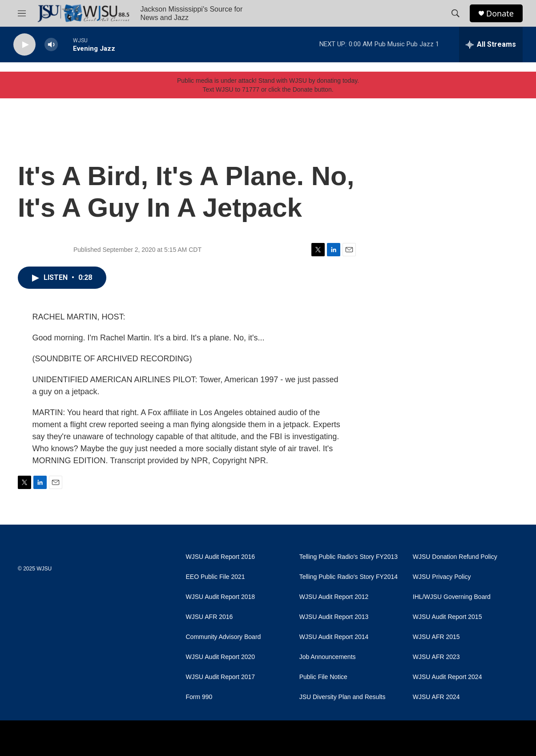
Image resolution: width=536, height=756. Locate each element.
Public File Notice (323, 677)
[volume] (51, 45)
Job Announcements (328, 657)
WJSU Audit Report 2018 (221, 597)
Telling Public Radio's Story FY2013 (349, 557)
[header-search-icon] (455, 13)
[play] (24, 45)
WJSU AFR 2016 (210, 617)
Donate (500, 14)
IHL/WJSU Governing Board (452, 597)
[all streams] (491, 44)
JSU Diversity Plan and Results (343, 697)
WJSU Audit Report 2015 (447, 617)
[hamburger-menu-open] (22, 13)
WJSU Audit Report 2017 (221, 677)
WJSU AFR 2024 (436, 697)
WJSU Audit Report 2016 (221, 557)
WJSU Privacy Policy (442, 577)
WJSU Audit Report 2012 (334, 597)
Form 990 (199, 697)
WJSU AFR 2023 (436, 657)
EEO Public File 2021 (216, 577)
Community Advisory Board (224, 637)
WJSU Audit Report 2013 (334, 617)
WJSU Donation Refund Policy (455, 557)
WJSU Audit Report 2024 (447, 677)
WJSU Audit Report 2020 (221, 657)
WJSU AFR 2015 (436, 637)
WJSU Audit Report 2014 (334, 637)
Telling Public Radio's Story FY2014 (349, 577)
